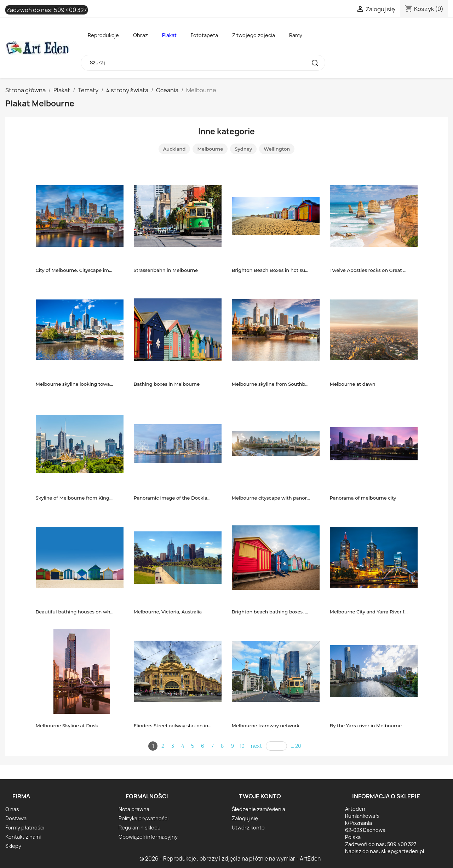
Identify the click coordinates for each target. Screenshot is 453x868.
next (256, 746)
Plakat (169, 35)
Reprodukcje (103, 35)
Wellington (277, 149)
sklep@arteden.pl (403, 851)
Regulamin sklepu (140, 828)
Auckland (174, 149)
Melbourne (210, 149)
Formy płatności (25, 828)
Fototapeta (204, 35)
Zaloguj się (245, 818)
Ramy (296, 35)
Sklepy (13, 846)
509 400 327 (70, 10)
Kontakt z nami (23, 837)
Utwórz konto (248, 828)
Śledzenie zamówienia (259, 809)
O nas (12, 809)
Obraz (141, 35)
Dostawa (16, 818)
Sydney (243, 149)
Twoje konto (260, 796)
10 (242, 746)
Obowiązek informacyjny (148, 837)
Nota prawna (134, 809)
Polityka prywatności (144, 818)
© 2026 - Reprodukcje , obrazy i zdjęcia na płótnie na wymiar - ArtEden (230, 859)
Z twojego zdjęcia (254, 35)
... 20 (296, 746)
